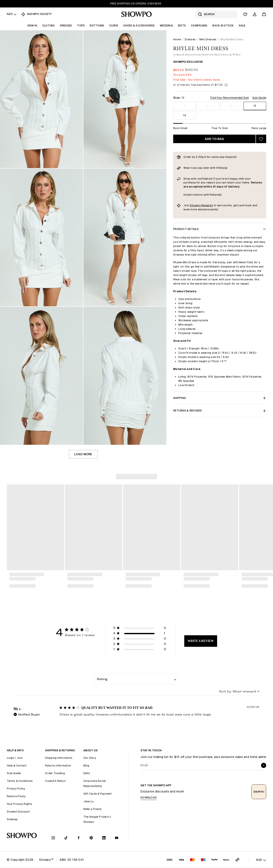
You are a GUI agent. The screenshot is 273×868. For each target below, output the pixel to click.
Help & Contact (17, 765)
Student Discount (18, 812)
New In (32, 25)
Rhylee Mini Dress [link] (232, 39)
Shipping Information (59, 758)
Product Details (220, 229)
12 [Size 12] (255, 106)
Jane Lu (89, 801)
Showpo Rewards (201, 205)
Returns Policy (16, 796)
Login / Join (15, 758)
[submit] (264, 765)
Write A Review (201, 641)
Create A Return (55, 781)
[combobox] (136, 679)
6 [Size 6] (184, 106)
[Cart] (264, 14)
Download (149, 797)
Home (177, 39)
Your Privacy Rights (20, 804)
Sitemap (12, 819)
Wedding (166, 25)
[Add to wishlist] (261, 139)
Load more (83, 454)
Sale (242, 25)
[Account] (255, 14)
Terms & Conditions (20, 781)
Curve (114, 25)
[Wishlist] (245, 14)
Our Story (90, 758)
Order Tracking (55, 773)
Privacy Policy (16, 789)
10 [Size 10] (231, 106)
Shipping (220, 398)
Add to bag (214, 139)
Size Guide (259, 98)
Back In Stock (223, 25)
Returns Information (58, 765)
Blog (86, 765)
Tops (81, 25)
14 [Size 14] (184, 115)
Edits (182, 25)
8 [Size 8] (208, 106)
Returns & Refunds (220, 411)
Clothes (49, 25)
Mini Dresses (208, 39)
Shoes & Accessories (139, 25)
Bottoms (97, 25)
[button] (140, 629)
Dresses (66, 25)
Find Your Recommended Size (230, 98)
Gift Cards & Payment (98, 794)
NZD (12, 14)
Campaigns (199, 25)
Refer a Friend (92, 809)
